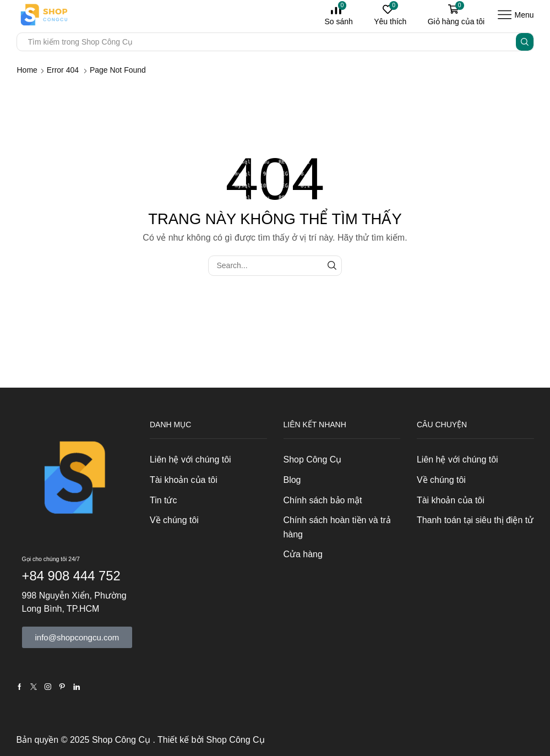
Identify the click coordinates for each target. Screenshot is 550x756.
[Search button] (525, 42)
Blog (292, 480)
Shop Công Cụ (313, 459)
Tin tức (163, 500)
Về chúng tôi (174, 520)
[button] (77, 637)
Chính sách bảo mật (323, 500)
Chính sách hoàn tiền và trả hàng (337, 527)
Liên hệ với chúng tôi (190, 459)
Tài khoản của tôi (184, 480)
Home (27, 70)
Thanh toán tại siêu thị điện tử (475, 520)
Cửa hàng (303, 554)
